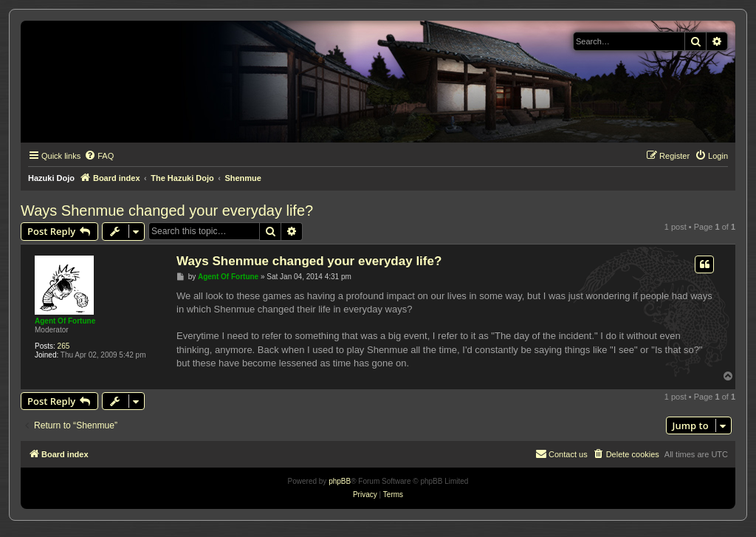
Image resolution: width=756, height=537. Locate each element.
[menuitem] (99, 156)
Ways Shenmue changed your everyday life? (167, 211)
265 (64, 346)
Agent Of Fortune (65, 321)
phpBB (340, 481)
